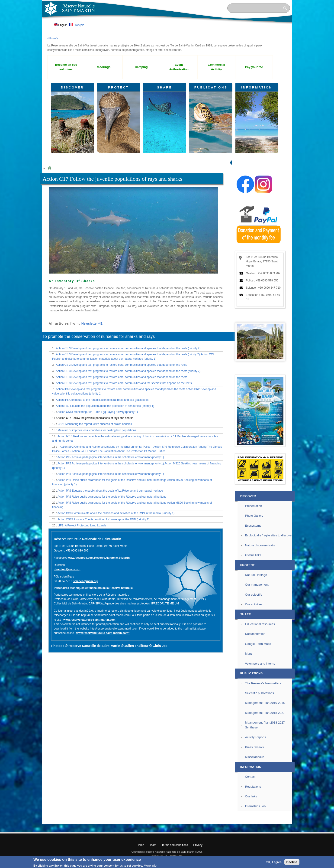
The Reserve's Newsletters (263, 683)
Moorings (104, 67)
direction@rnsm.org (67, 569)
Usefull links (253, 555)
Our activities (254, 604)
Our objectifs (253, 595)
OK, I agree (274, 862)
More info (150, 866)
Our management (257, 585)
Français (77, 25)
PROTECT (118, 87)
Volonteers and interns (260, 664)
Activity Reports (255, 737)
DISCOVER (72, 87)
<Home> (53, 38)
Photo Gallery (254, 516)
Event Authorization (179, 67)
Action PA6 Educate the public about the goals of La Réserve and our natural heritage (110, 491)
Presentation (253, 506)
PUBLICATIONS (211, 87)
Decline (292, 862)
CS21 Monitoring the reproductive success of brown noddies (95, 424)
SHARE (165, 87)
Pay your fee (254, 67)
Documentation (255, 634)
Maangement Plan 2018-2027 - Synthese (266, 725)
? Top (303, 820)
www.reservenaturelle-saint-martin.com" (103, 633)
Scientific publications (259, 693)
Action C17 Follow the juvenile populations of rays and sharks (95, 418)
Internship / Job (255, 806)
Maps (249, 654)
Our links (251, 796)
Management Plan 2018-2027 (265, 713)
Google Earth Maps (258, 644)
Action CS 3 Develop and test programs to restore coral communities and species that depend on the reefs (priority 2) (128, 348)
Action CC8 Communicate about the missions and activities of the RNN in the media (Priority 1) (116, 513)
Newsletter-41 (92, 323)
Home (49, 168)
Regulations (253, 787)
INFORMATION (257, 87)
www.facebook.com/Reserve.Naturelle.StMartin (99, 558)
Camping (141, 67)
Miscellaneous (254, 757)
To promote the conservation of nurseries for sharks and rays (99, 336)
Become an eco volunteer (66, 67)
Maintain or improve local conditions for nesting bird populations (97, 430)
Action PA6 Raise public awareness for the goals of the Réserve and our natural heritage (112, 497)
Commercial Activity (216, 67)
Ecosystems (253, 526)
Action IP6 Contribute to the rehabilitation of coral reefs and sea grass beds (102, 400)
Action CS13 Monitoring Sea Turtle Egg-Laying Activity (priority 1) (98, 412)
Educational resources (260, 624)
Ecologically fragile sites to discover (269, 535)
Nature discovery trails (260, 545)
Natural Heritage (256, 575)
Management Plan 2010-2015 (265, 703)
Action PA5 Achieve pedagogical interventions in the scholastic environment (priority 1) (111, 457)
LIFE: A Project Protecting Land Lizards (82, 525)
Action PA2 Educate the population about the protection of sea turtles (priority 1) (105, 406)
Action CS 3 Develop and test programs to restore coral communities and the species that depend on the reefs (124, 383)
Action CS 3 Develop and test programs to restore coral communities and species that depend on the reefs (122, 365)
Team (153, 845)
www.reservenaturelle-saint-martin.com (89, 620)
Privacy (198, 845)
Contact (250, 777)
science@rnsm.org (86, 581)
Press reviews (254, 747)
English (61, 25)
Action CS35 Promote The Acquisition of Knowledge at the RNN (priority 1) (103, 519)
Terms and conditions (175, 845)
